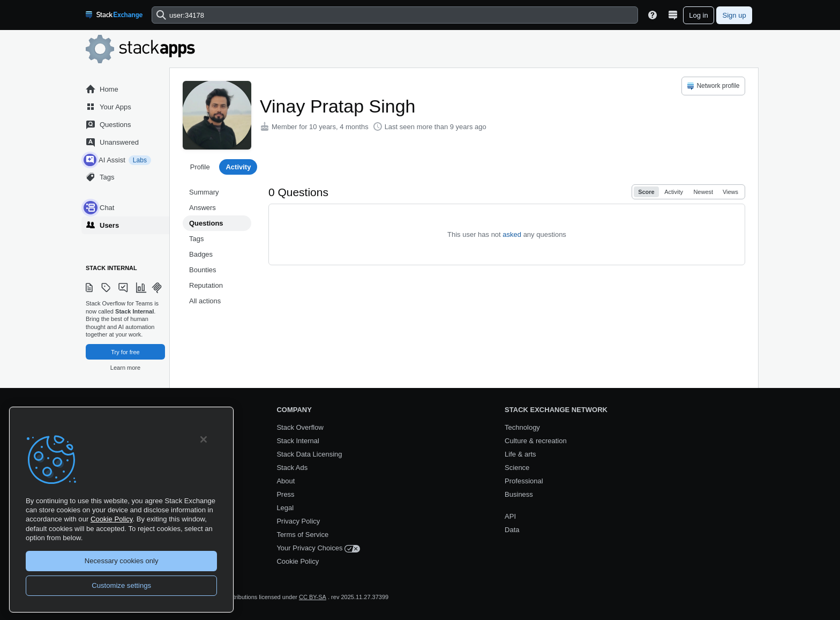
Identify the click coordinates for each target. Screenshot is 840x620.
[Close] (204, 439)
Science (517, 468)
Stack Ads (292, 468)
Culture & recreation (536, 441)
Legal (285, 508)
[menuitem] (713, 86)
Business (519, 494)
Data (512, 530)
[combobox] (395, 15)
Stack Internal (298, 441)
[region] (121, 510)
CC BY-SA (313, 597)
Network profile (712, 86)
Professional (524, 481)
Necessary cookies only (122, 561)
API (510, 516)
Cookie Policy (298, 561)
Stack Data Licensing (309, 454)
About (286, 481)
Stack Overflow (300, 427)
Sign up (734, 15)
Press (285, 494)
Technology (522, 427)
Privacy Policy (298, 521)
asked (512, 234)
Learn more (125, 368)
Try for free (125, 352)
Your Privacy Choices (318, 548)
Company (294, 410)
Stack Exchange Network (556, 410)
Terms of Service (302, 535)
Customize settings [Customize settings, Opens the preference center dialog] (121, 585)
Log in (698, 15)
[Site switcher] (673, 15)
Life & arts (520, 454)
